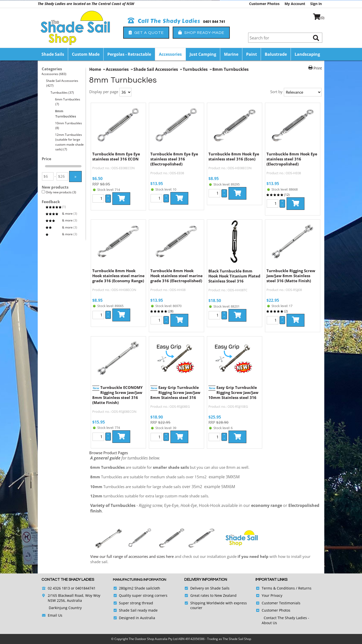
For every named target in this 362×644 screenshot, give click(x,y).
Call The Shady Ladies (164, 21)
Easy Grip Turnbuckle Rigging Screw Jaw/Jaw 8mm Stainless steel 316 (175, 392)
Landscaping (307, 54)
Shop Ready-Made (201, 33)
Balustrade (276, 54)
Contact (271, 618)
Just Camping (203, 54)
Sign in (316, 4)
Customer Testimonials (281, 603)
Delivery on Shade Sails (210, 588)
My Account (295, 4)
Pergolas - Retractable (129, 54)
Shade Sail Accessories (62, 83)
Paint (252, 54)
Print (318, 68)
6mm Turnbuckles (68, 102)
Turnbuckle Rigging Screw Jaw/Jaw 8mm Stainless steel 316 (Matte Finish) (291, 276)
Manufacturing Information (140, 580)
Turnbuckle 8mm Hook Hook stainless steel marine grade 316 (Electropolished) (176, 276)
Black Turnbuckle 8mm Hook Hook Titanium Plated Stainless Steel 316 (234, 276)
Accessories (170, 54)
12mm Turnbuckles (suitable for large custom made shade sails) (70, 142)
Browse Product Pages (109, 453)
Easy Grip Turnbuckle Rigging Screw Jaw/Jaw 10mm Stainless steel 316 (233, 392)
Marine (231, 54)
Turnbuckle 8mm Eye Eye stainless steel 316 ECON (116, 156)
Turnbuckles (62, 93)
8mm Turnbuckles (66, 113)
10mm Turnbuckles (69, 126)
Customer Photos (264, 4)
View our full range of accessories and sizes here (132, 556)
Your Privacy (272, 595)
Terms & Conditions (278, 588)
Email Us (55, 615)
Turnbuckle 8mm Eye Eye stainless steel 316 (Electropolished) (174, 159)
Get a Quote (146, 33)
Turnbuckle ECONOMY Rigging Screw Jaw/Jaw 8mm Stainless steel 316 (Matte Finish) (117, 395)
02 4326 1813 (59, 588)
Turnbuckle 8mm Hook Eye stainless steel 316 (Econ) (234, 156)
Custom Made (86, 54)
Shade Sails (53, 54)
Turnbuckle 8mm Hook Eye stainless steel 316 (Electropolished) (292, 159)
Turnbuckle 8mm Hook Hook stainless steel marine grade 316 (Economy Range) (118, 276)
